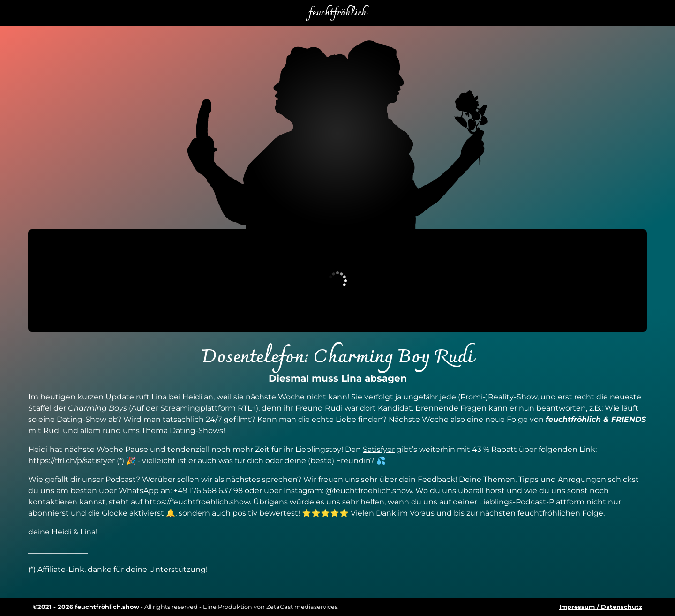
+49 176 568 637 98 (208, 491)
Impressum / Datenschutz (601, 607)
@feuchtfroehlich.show (369, 491)
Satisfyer (379, 449)
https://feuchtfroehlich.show (197, 502)
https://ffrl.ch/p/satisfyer (71, 461)
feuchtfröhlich (337, 13)
